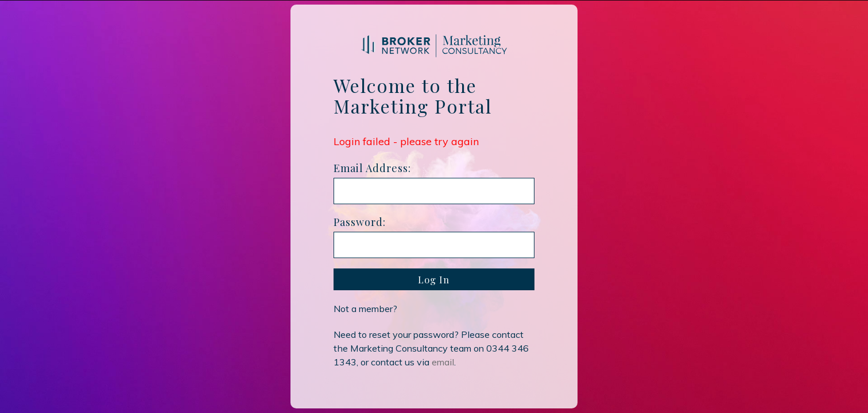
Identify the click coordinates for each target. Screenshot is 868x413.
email (443, 362)
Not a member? (365, 309)
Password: (360, 222)
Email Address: (372, 168)
